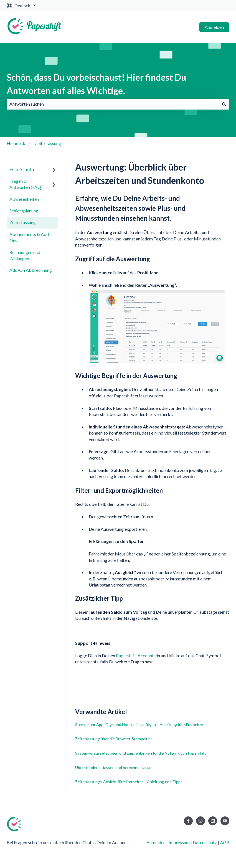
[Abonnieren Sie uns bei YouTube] (225, 821)
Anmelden (214, 27)
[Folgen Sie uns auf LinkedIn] (213, 821)
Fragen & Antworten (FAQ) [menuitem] (26, 184)
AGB (225, 842)
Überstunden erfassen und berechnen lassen (114, 767)
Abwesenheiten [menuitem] (24, 199)
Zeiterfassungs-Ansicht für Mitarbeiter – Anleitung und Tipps (129, 782)
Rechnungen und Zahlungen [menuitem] (25, 255)
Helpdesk (16, 143)
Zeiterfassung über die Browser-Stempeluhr (114, 739)
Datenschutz (205, 842)
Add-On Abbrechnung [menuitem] (31, 270)
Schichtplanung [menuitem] (24, 211)
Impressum (179, 842)
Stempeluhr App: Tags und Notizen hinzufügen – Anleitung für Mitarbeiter (139, 724)
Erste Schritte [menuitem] (22, 169)
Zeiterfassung (48, 143)
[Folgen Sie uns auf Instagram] (201, 821)
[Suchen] (224, 104)
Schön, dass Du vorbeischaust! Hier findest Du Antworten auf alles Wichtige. (96, 84)
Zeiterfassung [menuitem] (23, 222)
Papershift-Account (135, 655)
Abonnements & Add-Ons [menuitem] (30, 237)
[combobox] (113, 104)
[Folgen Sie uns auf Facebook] (188, 821)
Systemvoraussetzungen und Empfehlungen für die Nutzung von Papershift (141, 753)
